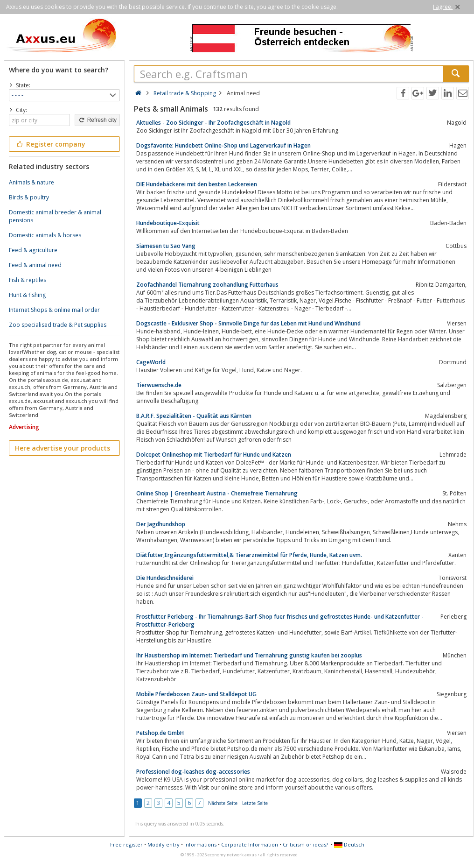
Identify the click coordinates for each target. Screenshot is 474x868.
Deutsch (349, 844)
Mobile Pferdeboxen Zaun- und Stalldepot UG (196, 694)
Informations (200, 844)
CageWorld (151, 362)
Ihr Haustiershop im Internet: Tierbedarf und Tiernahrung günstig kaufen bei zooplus (249, 655)
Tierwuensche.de (159, 385)
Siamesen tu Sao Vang (166, 246)
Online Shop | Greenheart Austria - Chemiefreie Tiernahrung (217, 493)
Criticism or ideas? (305, 844)
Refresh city (97, 120)
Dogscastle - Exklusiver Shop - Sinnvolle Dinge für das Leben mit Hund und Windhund (248, 323)
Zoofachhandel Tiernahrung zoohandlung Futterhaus (207, 285)
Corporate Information (250, 844)
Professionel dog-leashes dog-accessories (193, 772)
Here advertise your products (63, 448)
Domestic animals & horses (45, 235)
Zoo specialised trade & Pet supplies (58, 325)
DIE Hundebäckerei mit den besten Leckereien (197, 184)
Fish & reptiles (28, 280)
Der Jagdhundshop (161, 524)
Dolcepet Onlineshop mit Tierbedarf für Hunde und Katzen (214, 455)
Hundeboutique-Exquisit (168, 223)
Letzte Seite (255, 803)
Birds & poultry (29, 197)
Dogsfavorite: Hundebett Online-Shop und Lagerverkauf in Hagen (223, 145)
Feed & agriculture (33, 250)
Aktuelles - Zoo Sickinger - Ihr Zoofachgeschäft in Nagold (213, 123)
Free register (126, 844)
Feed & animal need (35, 265)
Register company (50, 144)
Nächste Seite (223, 803)
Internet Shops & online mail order (54, 310)
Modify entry (164, 844)
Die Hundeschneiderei (165, 578)
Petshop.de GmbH (160, 733)
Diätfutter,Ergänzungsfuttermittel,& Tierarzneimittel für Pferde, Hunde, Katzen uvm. (249, 555)
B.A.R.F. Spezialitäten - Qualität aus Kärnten (194, 416)
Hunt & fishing (27, 295)
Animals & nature (31, 182)
